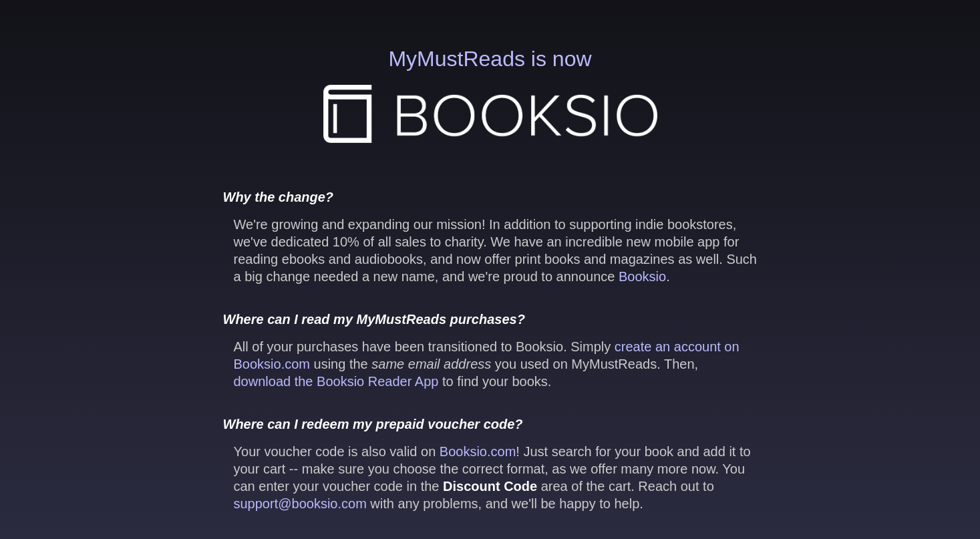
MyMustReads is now (490, 95)
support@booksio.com (300, 504)
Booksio (642, 277)
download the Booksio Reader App (336, 381)
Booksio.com (478, 452)
